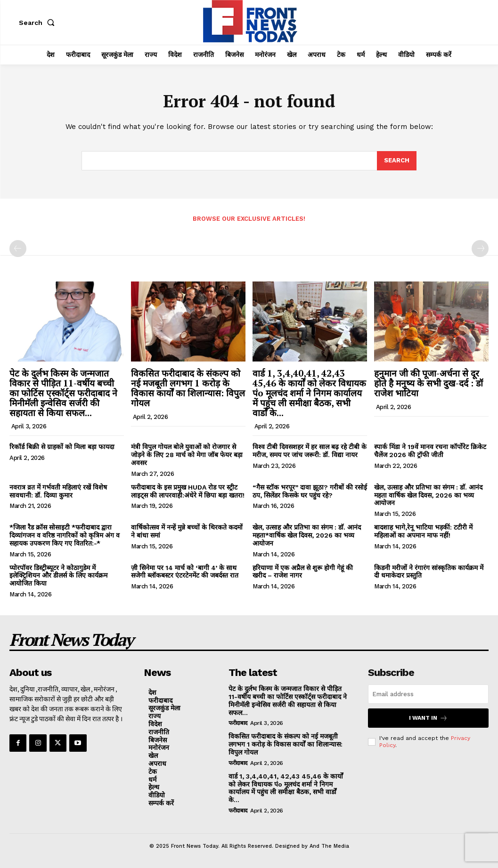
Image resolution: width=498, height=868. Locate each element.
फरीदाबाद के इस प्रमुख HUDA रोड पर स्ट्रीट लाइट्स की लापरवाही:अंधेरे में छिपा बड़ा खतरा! (188, 491)
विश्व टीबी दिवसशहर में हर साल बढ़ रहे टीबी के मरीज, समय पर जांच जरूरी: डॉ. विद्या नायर (310, 451)
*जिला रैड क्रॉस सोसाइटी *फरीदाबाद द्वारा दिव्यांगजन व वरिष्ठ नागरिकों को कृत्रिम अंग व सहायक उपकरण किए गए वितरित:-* (65, 535)
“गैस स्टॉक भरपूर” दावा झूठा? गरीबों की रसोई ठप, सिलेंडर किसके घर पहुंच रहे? (310, 491)
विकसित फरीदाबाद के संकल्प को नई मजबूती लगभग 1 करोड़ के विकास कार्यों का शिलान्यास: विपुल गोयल (188, 388)
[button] (39, 23)
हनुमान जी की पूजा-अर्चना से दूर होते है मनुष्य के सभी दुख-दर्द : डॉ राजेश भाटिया (429, 383)
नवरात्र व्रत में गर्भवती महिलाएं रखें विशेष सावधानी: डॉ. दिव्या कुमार (58, 491)
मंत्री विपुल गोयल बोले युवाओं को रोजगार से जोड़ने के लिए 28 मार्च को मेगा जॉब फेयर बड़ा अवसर (187, 455)
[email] (428, 694)
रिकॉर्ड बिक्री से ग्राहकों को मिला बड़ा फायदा (62, 447)
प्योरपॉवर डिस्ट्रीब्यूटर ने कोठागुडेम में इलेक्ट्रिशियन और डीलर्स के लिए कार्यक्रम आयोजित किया (58, 576)
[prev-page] (18, 249)
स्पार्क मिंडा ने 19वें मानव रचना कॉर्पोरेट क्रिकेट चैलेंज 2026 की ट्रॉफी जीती (430, 451)
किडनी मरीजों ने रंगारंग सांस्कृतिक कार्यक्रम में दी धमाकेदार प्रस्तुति (429, 572)
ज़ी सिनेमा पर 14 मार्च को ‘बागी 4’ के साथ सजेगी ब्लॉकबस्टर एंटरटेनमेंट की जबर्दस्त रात (185, 572)
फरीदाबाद (238, 723)
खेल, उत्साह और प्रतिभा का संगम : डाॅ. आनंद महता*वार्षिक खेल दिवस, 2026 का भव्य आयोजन (307, 535)
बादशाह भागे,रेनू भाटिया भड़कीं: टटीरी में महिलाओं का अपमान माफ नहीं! (423, 531)
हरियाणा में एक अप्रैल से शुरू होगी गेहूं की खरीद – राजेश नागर (303, 572)
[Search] (397, 161)
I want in (428, 718)
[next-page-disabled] (480, 249)
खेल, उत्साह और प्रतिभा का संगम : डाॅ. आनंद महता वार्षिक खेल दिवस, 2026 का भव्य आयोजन (428, 495)
